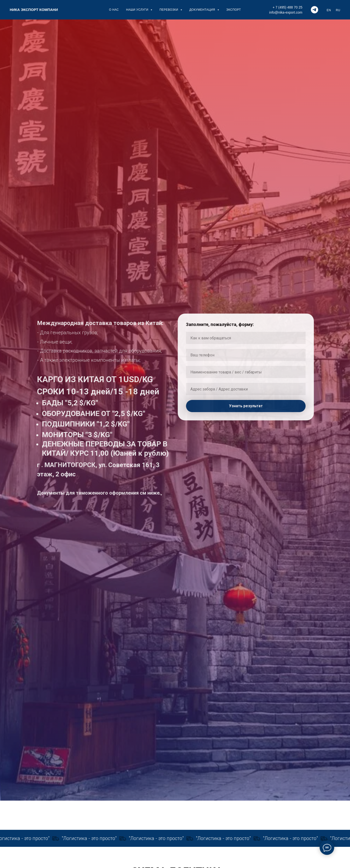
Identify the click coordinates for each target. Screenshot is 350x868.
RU (338, 10)
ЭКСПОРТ (234, 10)
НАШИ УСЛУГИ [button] (138, 10)
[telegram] (315, 10)
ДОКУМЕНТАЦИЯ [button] (203, 10)
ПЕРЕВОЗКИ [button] (169, 10)
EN (329, 10)
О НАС (114, 10)
